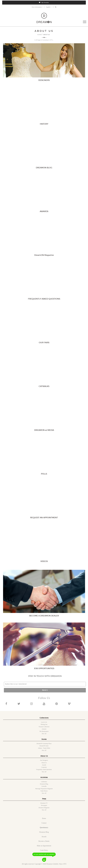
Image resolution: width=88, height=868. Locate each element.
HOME (39, 35)
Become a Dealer (44, 841)
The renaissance (44, 731)
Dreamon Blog (44, 784)
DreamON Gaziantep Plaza (44, 744)
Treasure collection (44, 727)
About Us (44, 763)
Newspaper (44, 805)
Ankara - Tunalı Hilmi (44, 748)
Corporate (44, 767)
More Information (37, 7)
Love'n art (44, 722)
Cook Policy (44, 850)
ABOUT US (46, 35)
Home (44, 818)
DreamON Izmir (44, 746)
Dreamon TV (44, 803)
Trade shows (44, 791)
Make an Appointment (44, 846)
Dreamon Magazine (44, 808)
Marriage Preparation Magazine (44, 789)
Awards (44, 765)
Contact (44, 823)
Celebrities (44, 782)
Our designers (44, 760)
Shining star (44, 724)
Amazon (44, 729)
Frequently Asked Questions (44, 770)
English (49, 7)
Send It (45, 690)
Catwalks (44, 786)
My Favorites (44, 3)
